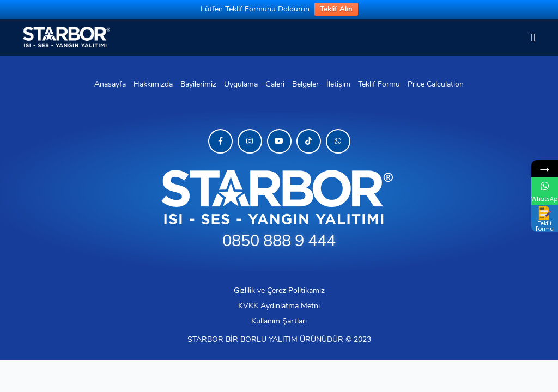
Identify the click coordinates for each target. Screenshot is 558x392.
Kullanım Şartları (279, 321)
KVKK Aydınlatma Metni (279, 306)
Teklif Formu (379, 84)
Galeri (275, 84)
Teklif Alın (336, 9)
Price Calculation (436, 84)
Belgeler (305, 84)
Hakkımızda (153, 84)
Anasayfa (110, 84)
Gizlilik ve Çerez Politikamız (279, 290)
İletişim (338, 84)
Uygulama (241, 84)
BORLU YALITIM (269, 339)
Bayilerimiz (198, 84)
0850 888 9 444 (279, 241)
